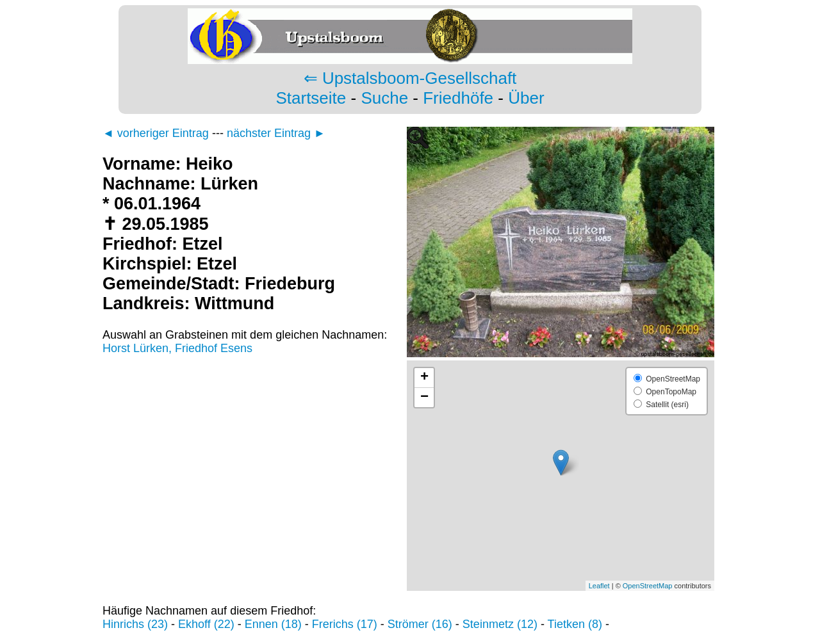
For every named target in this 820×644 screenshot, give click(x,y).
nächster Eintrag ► (276, 133)
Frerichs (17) (345, 624)
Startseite (311, 98)
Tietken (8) (575, 624)
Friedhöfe (458, 98)
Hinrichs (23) (135, 624)
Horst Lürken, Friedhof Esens (177, 348)
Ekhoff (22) (206, 624)
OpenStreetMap (648, 586)
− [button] (424, 398)
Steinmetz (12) (500, 624)
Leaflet (599, 586)
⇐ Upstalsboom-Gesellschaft (410, 78)
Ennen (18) (273, 624)
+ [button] (424, 378)
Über (526, 98)
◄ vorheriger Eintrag (156, 133)
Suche (384, 98)
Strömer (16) (420, 624)
